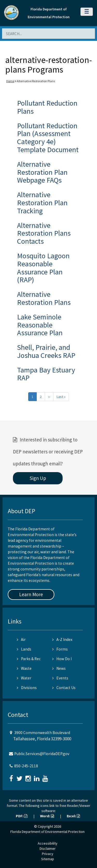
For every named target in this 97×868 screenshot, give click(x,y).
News (59, 668)
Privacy (48, 854)
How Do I (62, 659)
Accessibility (48, 843)
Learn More (31, 594)
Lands (24, 649)
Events (60, 678)
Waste (24, 668)
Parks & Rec (29, 659)
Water (24, 678)
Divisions (27, 688)
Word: (47, 816)
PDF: (22, 816)
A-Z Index (62, 639)
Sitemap (48, 859)
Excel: (73, 816)
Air (21, 639)
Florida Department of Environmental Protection (47, 832)
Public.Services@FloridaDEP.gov (42, 754)
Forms (60, 649)
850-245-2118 (26, 766)
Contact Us (64, 688)
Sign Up (38, 478)
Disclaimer (48, 848)
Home (10, 81)
